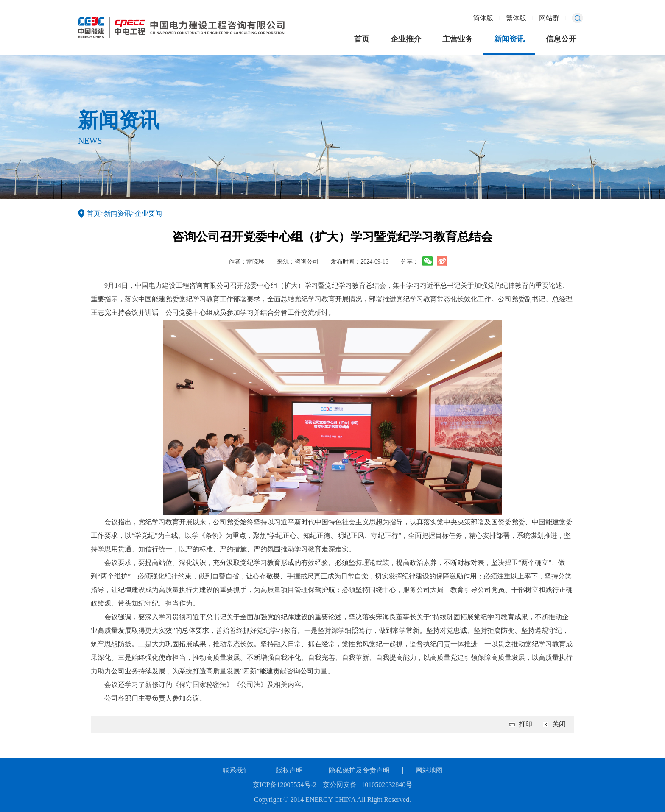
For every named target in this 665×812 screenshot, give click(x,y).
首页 (362, 39)
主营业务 (458, 39)
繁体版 (516, 18)
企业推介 (406, 39)
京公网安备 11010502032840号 (367, 785)
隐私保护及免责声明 (359, 770)
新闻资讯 (509, 39)
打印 (525, 724)
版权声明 (289, 770)
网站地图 (429, 770)
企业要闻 (148, 213)
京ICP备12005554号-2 (285, 785)
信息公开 (561, 39)
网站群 (549, 18)
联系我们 (236, 770)
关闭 (559, 724)
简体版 (483, 18)
